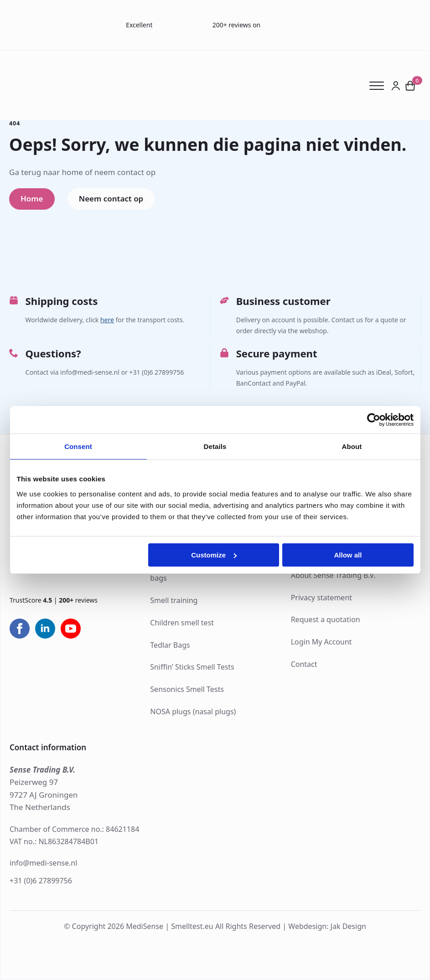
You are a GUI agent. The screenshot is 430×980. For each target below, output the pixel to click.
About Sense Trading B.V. (333, 575)
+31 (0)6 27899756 (41, 881)
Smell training (174, 600)
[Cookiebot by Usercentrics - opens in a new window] (374, 420)
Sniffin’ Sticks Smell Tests (192, 667)
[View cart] (411, 85)
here (107, 320)
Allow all (348, 555)
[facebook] (20, 629)
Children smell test (182, 623)
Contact (304, 664)
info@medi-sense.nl (43, 863)
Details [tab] (215, 446)
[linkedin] (45, 629)
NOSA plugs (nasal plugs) (193, 712)
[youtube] (71, 629)
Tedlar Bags (170, 645)
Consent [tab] (78, 446)
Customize (214, 555)
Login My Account (321, 642)
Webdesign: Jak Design (327, 927)
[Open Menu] (380, 86)
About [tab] (352, 446)
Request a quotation (326, 619)
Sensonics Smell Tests (187, 689)
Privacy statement (321, 598)
